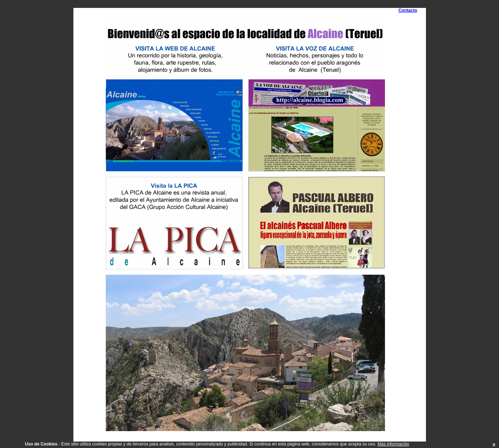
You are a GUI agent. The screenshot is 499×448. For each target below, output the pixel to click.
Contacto (408, 10)
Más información (393, 444)
